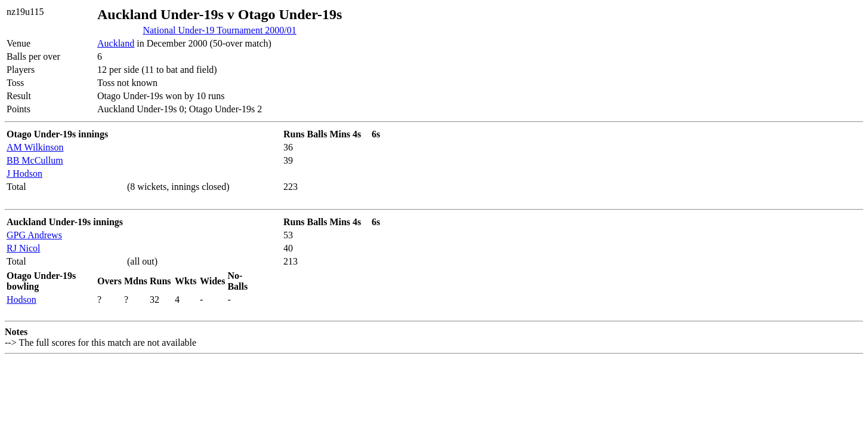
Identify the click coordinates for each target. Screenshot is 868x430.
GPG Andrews (34, 235)
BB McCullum (35, 160)
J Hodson (24, 173)
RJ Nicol (23, 248)
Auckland (116, 43)
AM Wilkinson (35, 147)
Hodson (21, 300)
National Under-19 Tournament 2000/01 (219, 30)
